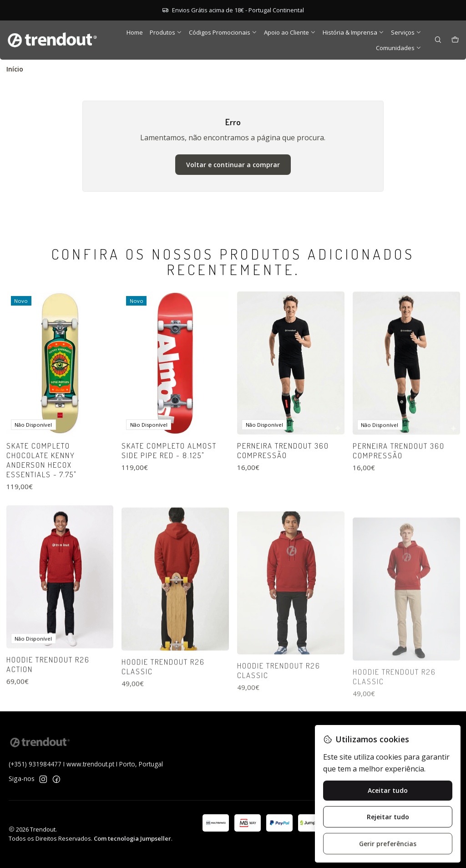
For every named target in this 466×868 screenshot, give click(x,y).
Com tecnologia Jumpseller (132, 838)
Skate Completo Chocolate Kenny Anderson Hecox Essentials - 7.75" (42, 487)
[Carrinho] (455, 40)
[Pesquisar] (438, 40)
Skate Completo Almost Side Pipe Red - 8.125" (169, 490)
